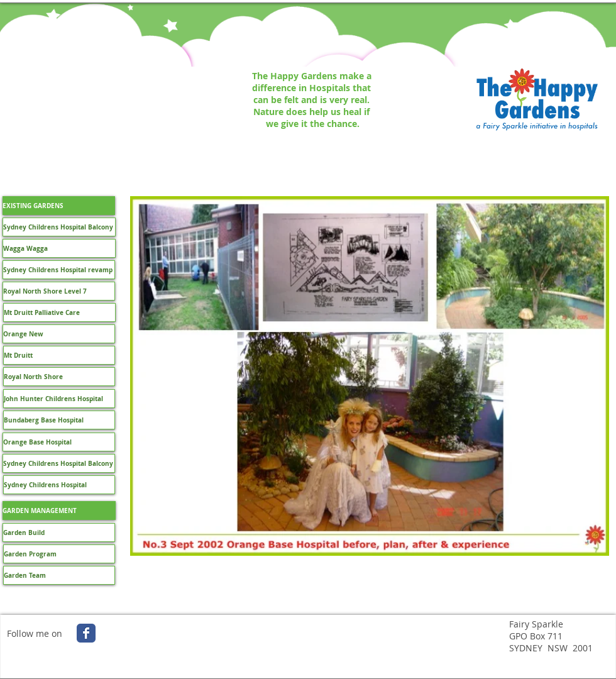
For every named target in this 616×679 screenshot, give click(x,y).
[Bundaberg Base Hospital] (59, 420)
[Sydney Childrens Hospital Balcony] (59, 227)
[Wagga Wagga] (59, 248)
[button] (59, 206)
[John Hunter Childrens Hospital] (59, 399)
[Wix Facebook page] (86, 633)
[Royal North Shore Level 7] (59, 291)
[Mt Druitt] (59, 355)
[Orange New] (59, 334)
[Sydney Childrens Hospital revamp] (59, 270)
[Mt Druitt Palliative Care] (59, 312)
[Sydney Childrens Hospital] (59, 485)
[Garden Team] (59, 575)
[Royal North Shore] (59, 377)
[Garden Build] (59, 533)
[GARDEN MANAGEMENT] (59, 511)
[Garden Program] (59, 554)
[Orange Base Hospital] (59, 442)
